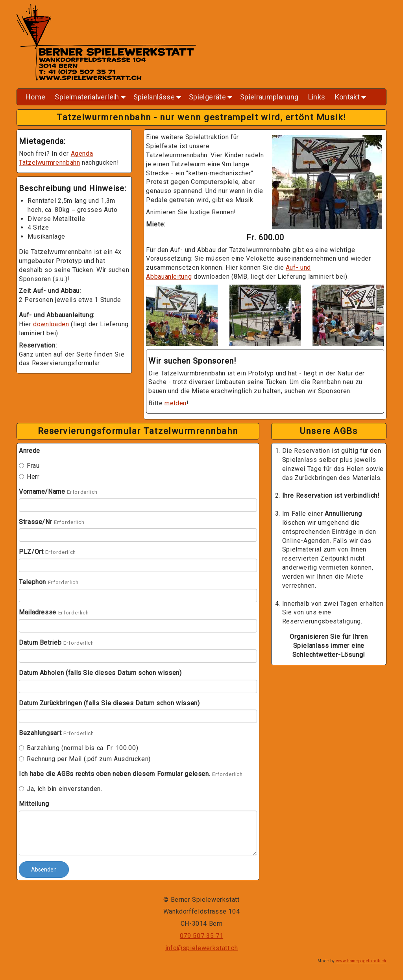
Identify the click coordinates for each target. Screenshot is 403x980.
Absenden (44, 870)
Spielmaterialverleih (91, 99)
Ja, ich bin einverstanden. (61, 789)
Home (35, 97)
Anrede (30, 451)
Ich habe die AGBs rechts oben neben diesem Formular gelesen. (115, 774)
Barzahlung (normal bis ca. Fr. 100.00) (79, 748)
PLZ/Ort (31, 552)
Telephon (32, 582)
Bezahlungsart (40, 733)
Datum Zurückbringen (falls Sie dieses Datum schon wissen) (109, 703)
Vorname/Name (42, 492)
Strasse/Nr (35, 522)
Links (317, 97)
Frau (29, 466)
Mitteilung (34, 804)
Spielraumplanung (269, 97)
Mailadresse (38, 612)
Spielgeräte (211, 99)
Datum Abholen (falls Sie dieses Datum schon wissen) (100, 673)
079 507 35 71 (201, 936)
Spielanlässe (158, 99)
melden (176, 403)
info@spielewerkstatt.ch (202, 948)
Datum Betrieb (40, 643)
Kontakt (351, 99)
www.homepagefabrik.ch (361, 961)
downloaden (51, 324)
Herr (29, 477)
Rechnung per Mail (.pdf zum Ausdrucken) (85, 759)
